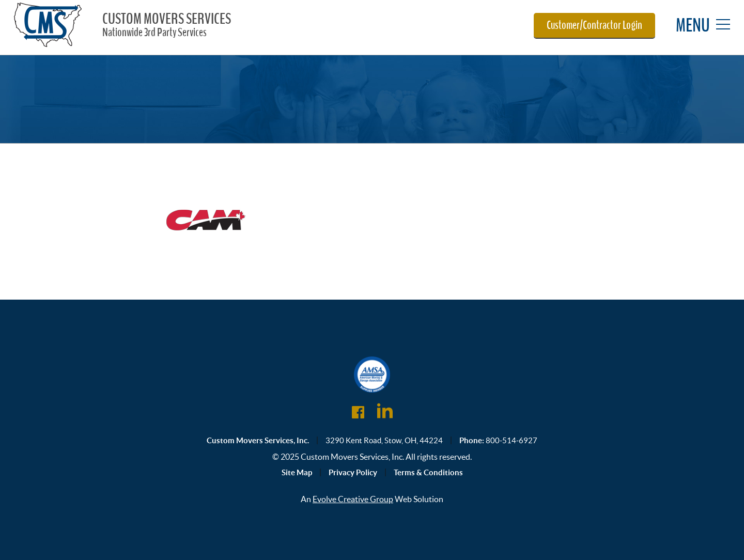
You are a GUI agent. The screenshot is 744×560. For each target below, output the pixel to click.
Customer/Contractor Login (594, 25)
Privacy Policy (353, 472)
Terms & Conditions (428, 472)
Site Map (297, 472)
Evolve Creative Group (353, 499)
